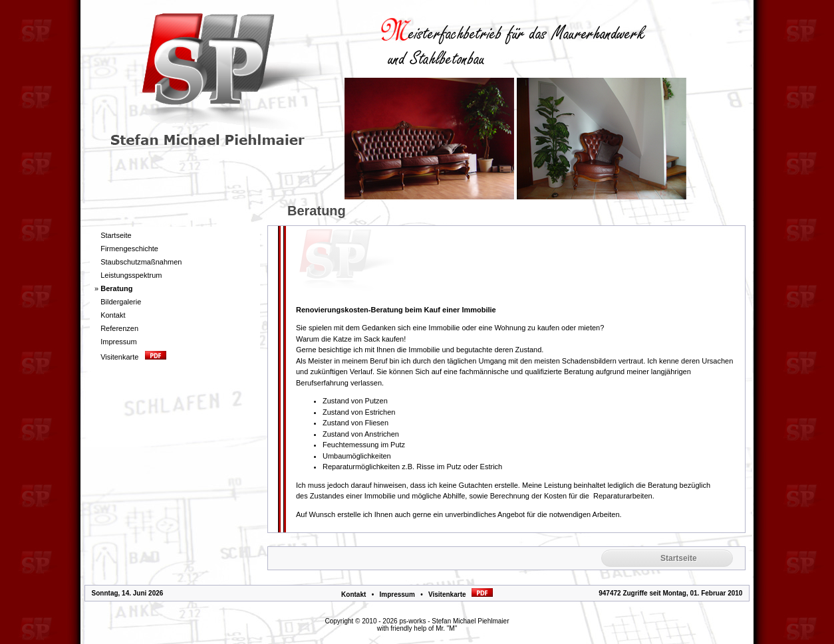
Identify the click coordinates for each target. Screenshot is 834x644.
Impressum (397, 594)
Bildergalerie (121, 302)
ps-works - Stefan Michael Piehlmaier (454, 621)
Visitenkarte (461, 594)
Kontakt (353, 594)
